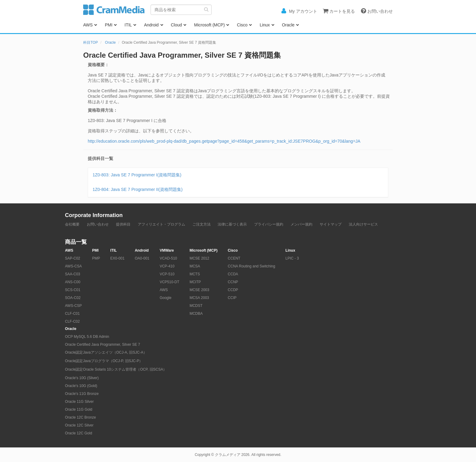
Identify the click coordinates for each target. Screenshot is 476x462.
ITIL (128, 25)
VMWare (167, 250)
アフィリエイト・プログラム (161, 224)
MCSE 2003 (199, 290)
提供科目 (123, 224)
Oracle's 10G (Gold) (81, 386)
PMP (96, 258)
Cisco (242, 25)
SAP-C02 (73, 258)
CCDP (233, 290)
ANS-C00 (73, 282)
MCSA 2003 (199, 298)
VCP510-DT (170, 282)
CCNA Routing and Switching (251, 266)
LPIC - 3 (292, 258)
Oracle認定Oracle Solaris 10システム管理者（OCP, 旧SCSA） (116, 369)
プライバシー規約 (269, 224)
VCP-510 (167, 274)
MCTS (195, 274)
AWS (88, 25)
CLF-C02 (72, 321)
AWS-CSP (73, 306)
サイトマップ (331, 224)
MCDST (196, 306)
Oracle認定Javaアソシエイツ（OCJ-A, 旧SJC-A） (106, 352)
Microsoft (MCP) (209, 25)
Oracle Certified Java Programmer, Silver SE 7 (102, 345)
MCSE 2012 (199, 258)
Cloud (177, 25)
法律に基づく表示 (232, 224)
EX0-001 (117, 258)
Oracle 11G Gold (79, 409)
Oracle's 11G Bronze (82, 394)
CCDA (233, 274)
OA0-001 (142, 258)
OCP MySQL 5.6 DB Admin (87, 337)
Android (151, 25)
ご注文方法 (202, 224)
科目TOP (90, 42)
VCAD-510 (168, 258)
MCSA (195, 266)
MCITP (195, 282)
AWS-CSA (73, 266)
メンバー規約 (301, 224)
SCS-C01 (73, 290)
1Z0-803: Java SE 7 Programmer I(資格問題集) (137, 175)
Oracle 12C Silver (79, 425)
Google (166, 298)
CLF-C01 (72, 314)
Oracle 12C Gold (78, 433)
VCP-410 (167, 266)
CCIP (232, 298)
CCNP (233, 282)
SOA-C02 (73, 298)
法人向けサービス (363, 224)
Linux (265, 25)
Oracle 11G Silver (79, 402)
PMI (109, 25)
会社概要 (72, 224)
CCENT (234, 258)
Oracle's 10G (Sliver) (82, 378)
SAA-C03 (73, 274)
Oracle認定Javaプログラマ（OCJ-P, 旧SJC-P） (104, 361)
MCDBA (196, 314)
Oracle (288, 25)
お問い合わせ (98, 224)
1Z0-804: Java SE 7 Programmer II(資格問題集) (138, 189)
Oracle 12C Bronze (80, 417)
